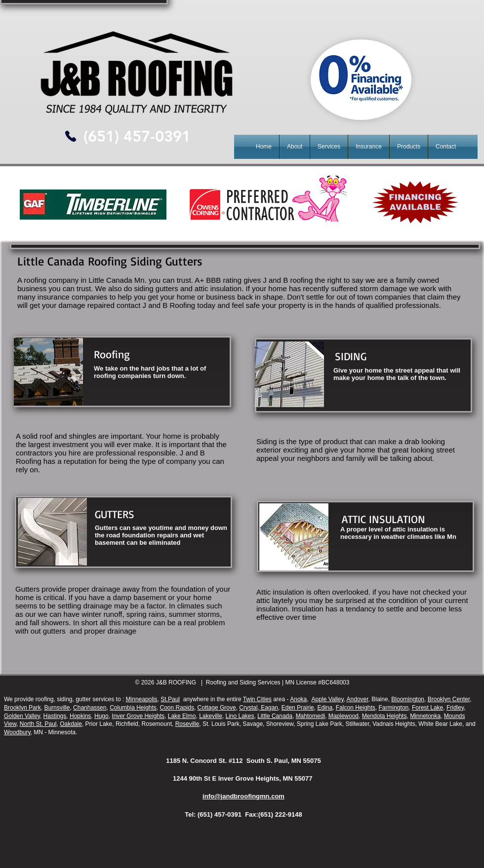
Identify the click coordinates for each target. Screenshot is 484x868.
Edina (325, 708)
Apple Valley (328, 699)
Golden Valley (22, 716)
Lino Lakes (240, 716)
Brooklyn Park (22, 708)
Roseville (187, 724)
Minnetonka (425, 716)
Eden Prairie (298, 708)
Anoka (298, 699)
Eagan (269, 708)
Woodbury (17, 732)
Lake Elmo (182, 716)
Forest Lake (427, 708)
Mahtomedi (310, 716)
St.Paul (170, 699)
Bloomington (408, 699)
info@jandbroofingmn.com (243, 796)
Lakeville (211, 716)
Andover (358, 699)
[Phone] (70, 136)
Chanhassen (90, 708)
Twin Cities (257, 699)
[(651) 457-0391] (137, 136)
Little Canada (275, 716)
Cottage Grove (217, 708)
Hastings (55, 716)
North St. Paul (38, 724)
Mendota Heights (384, 716)
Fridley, (456, 708)
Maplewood (343, 716)
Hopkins (80, 716)
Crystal (248, 708)
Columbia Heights (133, 708)
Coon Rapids (177, 708)
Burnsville (57, 708)
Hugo (101, 716)
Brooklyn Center (449, 699)
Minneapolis (142, 699)
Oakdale (71, 724)
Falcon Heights (356, 708)
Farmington (394, 708)
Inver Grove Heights (138, 716)
